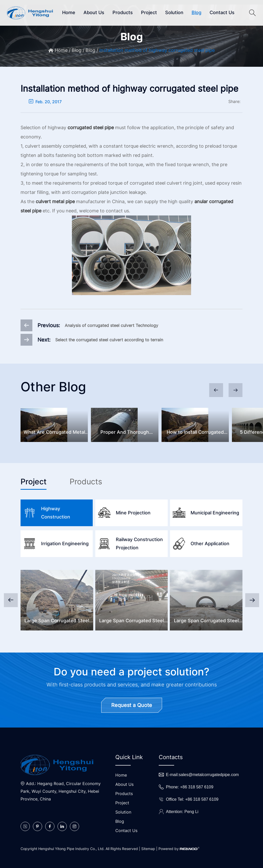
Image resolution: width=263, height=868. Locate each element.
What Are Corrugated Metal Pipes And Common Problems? (54, 433)
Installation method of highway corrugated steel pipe (157, 50)
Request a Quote (132, 705)
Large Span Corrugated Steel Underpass (206, 621)
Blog (196, 12)
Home (69, 12)
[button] (236, 390)
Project (149, 12)
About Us (94, 12)
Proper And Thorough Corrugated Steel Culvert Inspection (125, 433)
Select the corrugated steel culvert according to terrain (109, 340)
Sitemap (148, 849)
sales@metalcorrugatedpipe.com (209, 775)
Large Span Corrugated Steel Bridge (131, 621)
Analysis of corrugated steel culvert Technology (111, 325)
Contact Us (222, 12)
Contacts (171, 757)
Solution (174, 12)
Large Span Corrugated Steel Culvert (57, 621)
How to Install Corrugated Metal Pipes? (195, 433)
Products (123, 12)
